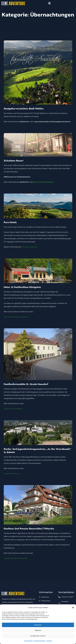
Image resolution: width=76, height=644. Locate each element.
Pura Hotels (10, 222)
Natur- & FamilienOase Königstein (22, 287)
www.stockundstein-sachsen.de (16, 317)
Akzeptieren (38, 625)
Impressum (49, 641)
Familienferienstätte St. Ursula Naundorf (26, 384)
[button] (73, 608)
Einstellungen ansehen (38, 636)
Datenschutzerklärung (40, 641)
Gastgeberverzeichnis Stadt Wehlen (24, 109)
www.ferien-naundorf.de (13, 409)
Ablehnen (38, 630)
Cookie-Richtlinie (28, 641)
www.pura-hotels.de (29, 247)
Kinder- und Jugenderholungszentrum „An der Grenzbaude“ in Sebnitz (37, 451)
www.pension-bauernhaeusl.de (15, 558)
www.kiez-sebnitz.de (11, 474)
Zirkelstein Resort (14, 161)
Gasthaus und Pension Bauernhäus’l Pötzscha (29, 529)
